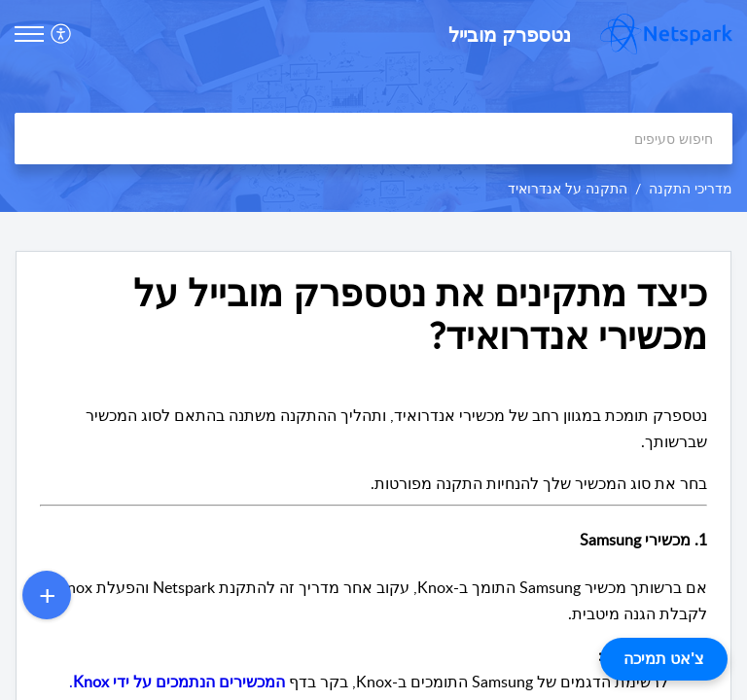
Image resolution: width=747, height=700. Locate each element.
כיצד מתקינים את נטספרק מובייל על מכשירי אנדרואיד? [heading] (420, 314)
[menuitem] (64, 34)
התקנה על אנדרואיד (568, 188)
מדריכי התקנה (691, 188)
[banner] (373, 106)
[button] (59, 34)
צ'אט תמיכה (664, 659)
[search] (373, 139)
